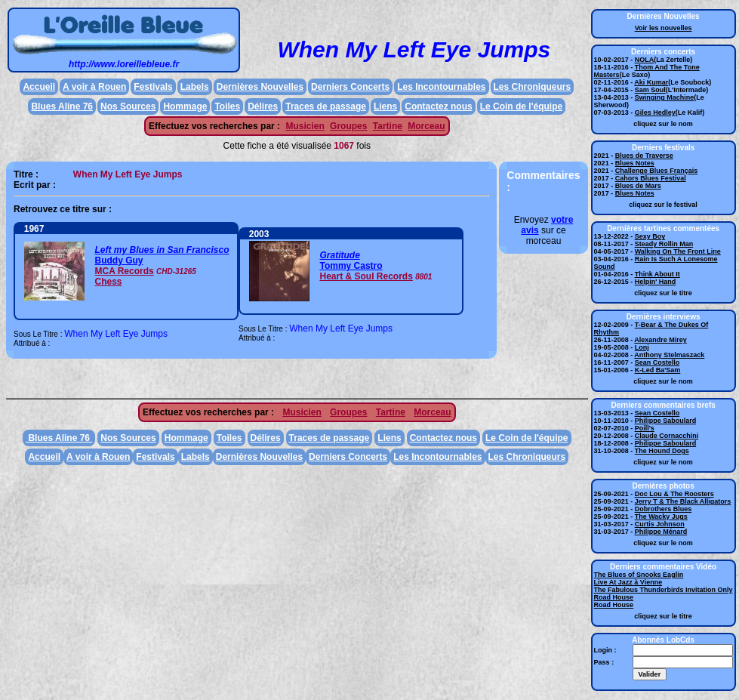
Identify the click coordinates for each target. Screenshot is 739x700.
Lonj (642, 347)
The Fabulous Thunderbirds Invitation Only (664, 590)
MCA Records (124, 271)
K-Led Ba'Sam (658, 370)
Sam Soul (650, 90)
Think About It (657, 274)
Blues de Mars (638, 186)
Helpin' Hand (656, 282)
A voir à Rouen (94, 87)
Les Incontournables (441, 87)
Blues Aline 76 (62, 106)
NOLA (645, 60)
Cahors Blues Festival (651, 178)
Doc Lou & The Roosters (674, 494)
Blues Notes (635, 163)
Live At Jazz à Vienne (628, 582)
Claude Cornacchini (667, 436)
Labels (195, 87)
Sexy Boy (650, 236)
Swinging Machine (665, 97)
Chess (108, 282)
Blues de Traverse (644, 156)
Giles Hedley (655, 113)
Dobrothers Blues (664, 509)
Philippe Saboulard (666, 421)
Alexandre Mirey (660, 340)
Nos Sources (128, 106)
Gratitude (339, 255)
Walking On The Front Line (678, 251)
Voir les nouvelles (664, 28)
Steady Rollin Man (664, 244)
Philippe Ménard (661, 532)
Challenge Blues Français (657, 171)
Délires (263, 106)
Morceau (426, 126)
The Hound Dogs (662, 451)
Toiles (227, 106)
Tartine (388, 126)
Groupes (348, 126)
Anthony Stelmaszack (669, 355)
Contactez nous (438, 106)
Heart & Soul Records (366, 276)
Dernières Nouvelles (260, 87)
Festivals (153, 87)
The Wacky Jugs (661, 517)
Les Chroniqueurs (533, 87)
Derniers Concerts (350, 87)
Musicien (305, 126)
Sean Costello (657, 362)
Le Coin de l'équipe (522, 106)
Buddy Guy (119, 261)
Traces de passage (326, 106)
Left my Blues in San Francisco (162, 250)
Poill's (645, 428)
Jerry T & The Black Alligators (683, 501)
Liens (385, 106)
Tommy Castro (351, 266)
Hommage (185, 106)
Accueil (39, 87)
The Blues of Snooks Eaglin (639, 575)
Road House (614, 597)
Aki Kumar (651, 82)
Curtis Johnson (660, 524)
